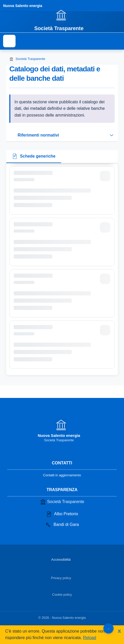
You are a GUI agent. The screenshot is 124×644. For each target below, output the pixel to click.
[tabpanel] (62, 269)
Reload (90, 638)
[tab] (34, 157)
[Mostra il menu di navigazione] (9, 41)
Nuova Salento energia (23, 6)
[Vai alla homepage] (62, 20)
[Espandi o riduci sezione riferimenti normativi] (62, 135)
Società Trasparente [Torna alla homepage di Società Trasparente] (27, 59)
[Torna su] (108, 628)
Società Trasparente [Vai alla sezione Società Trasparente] (62, 502)
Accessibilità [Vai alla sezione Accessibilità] (61, 560)
